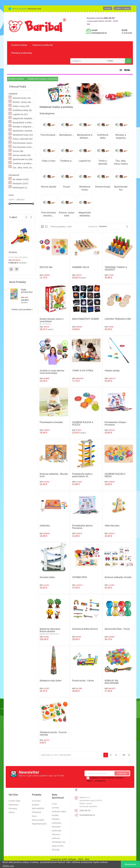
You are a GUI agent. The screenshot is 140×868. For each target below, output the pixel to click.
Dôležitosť (114, 227)
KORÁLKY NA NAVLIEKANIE (112, 682)
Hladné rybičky (112, 371)
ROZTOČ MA (46, 267)
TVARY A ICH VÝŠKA (83, 371)
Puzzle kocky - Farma (83, 681)
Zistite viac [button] (8, 866)
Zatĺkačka (45, 526)
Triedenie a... (67, 161)
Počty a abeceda (23, 139)
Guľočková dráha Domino (85, 629)
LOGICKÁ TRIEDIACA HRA (118, 319)
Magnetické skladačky (23, 118)
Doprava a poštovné (43, 45)
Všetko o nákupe (122, 8)
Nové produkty (38, 820)
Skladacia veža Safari (51, 681)
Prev (26, 217)
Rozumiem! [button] (130, 864)
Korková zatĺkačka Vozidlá (118, 577)
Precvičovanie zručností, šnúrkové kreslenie (23, 147)
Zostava (13, 252)
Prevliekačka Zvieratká (51, 422)
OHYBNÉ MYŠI (80, 577)
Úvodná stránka (19, 45)
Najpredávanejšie (39, 824)
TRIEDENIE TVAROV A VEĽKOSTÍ (116, 268)
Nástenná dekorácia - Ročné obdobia (51, 630)
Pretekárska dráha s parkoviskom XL (82, 475)
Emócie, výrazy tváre (23, 102)
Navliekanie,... (67, 135)
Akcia (34, 816)
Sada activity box (27, 291)
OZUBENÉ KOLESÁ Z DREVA (115, 475)
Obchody (56, 850)
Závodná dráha (47, 577)
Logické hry (20, 114)
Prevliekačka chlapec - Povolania (116, 424)
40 (124, 755)
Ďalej (129, 755)
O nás (54, 804)
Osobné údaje (14, 801)
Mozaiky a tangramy (23, 127)
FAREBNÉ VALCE (81, 267)
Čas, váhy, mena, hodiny (23, 168)
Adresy (12, 812)
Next (31, 217)
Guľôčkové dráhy (22, 110)
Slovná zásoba (22, 155)
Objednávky (14, 805)
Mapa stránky (58, 846)
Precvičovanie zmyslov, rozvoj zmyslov (23, 143)
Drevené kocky (22, 98)
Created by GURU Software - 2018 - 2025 (70, 859)
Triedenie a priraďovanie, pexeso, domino (23, 163)
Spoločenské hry (23, 159)
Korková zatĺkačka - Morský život (54, 475)
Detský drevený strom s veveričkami (52, 320)
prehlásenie (100, 781)
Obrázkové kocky (23, 135)
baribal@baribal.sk (99, 33)
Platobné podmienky (22, 53)
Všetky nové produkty (23, 310)
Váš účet (13, 795)
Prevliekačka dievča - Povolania (83, 527)
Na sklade (21, 179)
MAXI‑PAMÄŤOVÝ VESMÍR (86, 319)
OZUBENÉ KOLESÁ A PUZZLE (83, 424)
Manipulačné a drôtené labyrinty (23, 123)
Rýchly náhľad (17, 269)
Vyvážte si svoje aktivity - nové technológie (53, 372)
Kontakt (108, 8)
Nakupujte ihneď (34, 9)
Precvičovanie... (49, 135)
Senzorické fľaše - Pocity (117, 629)
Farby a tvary (21, 106)
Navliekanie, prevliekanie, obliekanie (23, 131)
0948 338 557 (85, 811)
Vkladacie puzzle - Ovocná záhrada (53, 734)
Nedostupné (20, 188)
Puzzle (18, 151)
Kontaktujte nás (59, 842)
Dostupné (20, 183)
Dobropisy (13, 808)
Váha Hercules (112, 526)
